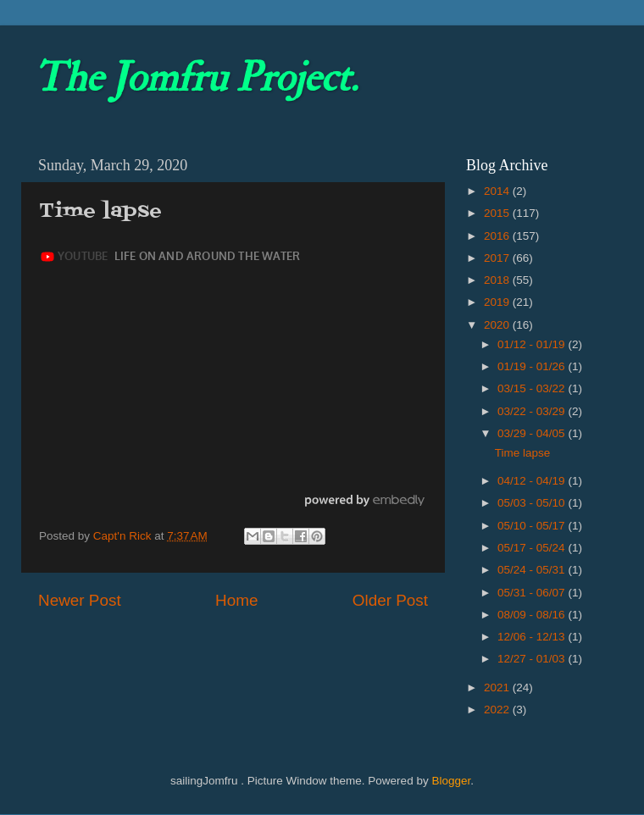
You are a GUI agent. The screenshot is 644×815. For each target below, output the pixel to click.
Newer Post (80, 600)
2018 (498, 280)
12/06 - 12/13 (533, 637)
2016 (498, 236)
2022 (498, 710)
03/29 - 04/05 (533, 433)
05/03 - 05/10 (533, 503)
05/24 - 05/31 (533, 570)
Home (236, 600)
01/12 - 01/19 (533, 344)
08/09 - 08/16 (533, 615)
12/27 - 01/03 (533, 659)
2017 (498, 258)
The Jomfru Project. (196, 78)
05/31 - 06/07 (533, 593)
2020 (498, 325)
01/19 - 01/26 (533, 366)
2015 (498, 213)
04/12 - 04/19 (533, 481)
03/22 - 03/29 (533, 411)
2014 (498, 191)
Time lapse (523, 453)
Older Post (390, 600)
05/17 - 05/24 (533, 548)
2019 (498, 302)
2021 (498, 687)
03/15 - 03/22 (533, 388)
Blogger (451, 781)
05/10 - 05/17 (533, 526)
